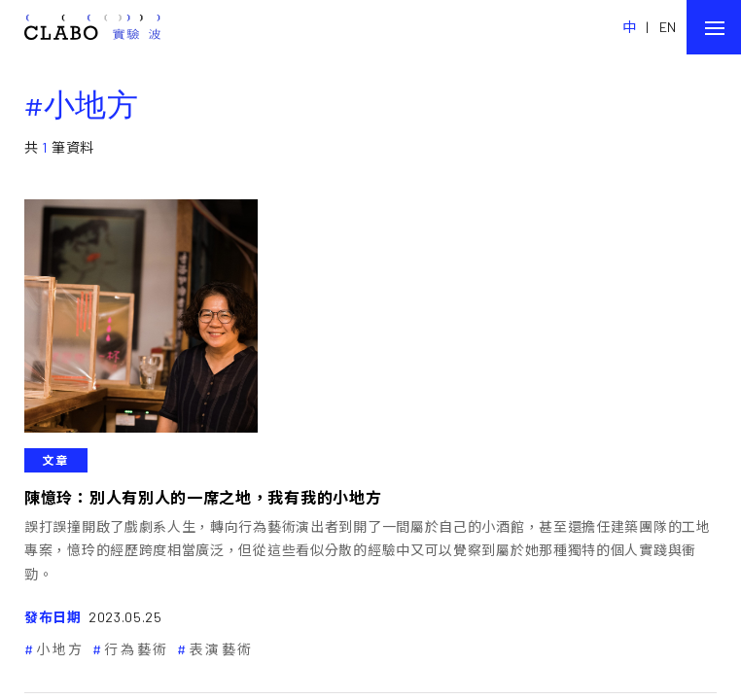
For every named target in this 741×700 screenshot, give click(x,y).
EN (668, 27)
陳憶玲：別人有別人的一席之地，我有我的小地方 (203, 497)
